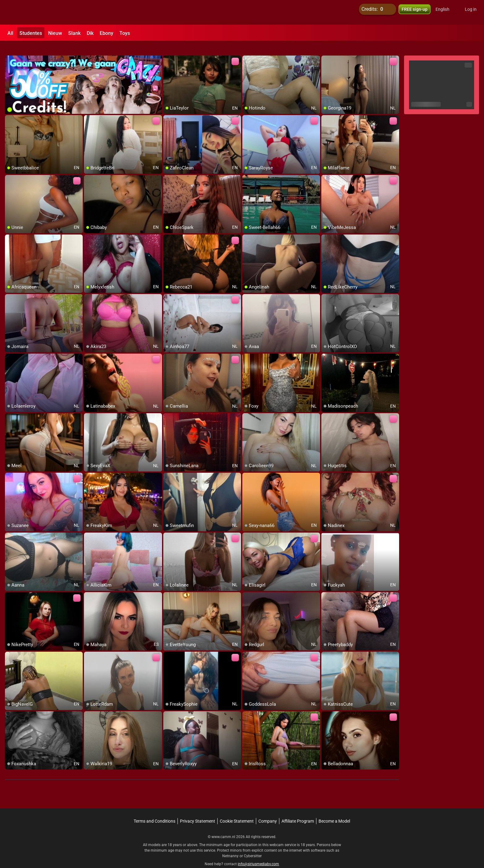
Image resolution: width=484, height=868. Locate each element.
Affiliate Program (298, 810)
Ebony (106, 33)
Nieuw (55, 33)
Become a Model (334, 810)
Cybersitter (253, 845)
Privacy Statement (198, 810)
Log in (471, 12)
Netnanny (231, 845)
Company (268, 810)
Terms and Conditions (154, 810)
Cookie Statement (237, 810)
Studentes (31, 33)
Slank (74, 33)
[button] (446, 12)
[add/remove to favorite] (168, 49)
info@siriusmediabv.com (258, 853)
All (10, 33)
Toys (125, 33)
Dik (90, 33)
